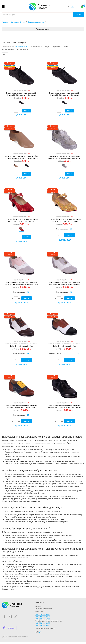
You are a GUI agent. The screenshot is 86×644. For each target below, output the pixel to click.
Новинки (66, 47)
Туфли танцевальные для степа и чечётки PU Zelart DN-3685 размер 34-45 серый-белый (64, 284)
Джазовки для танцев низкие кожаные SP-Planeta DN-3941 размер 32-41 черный (21, 94)
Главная (5, 22)
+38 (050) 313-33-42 (43, 615)
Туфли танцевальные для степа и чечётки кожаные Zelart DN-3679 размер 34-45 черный (64, 406)
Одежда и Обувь (18, 22)
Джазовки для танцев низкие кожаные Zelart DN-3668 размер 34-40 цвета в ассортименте (21, 157)
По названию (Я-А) (36, 47)
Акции (47, 47)
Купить (26, 111)
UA (72, 7)
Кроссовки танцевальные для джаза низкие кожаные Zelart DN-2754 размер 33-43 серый (64, 157)
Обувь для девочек (36, 22)
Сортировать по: (8, 47)
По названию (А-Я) (21, 47)
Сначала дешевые (8, 49)
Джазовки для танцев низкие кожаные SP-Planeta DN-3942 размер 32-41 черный (64, 94)
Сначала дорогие (22, 49)
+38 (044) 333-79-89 (43, 617)
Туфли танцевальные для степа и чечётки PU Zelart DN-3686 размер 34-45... (21, 345)
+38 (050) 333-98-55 (43, 623)
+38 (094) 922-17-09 (43, 619)
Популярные (56, 47)
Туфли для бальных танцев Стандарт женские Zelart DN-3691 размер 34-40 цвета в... (21, 220)
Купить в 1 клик (21, 115)
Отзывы (26, 90)
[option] (21, 103)
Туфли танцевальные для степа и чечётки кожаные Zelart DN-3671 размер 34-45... (22, 406)
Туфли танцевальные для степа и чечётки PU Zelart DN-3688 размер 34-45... (64, 345)
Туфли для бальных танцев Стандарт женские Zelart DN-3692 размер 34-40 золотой (64, 220)
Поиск (79, 15)
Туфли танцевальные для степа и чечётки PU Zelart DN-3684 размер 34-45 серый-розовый (21, 284)
